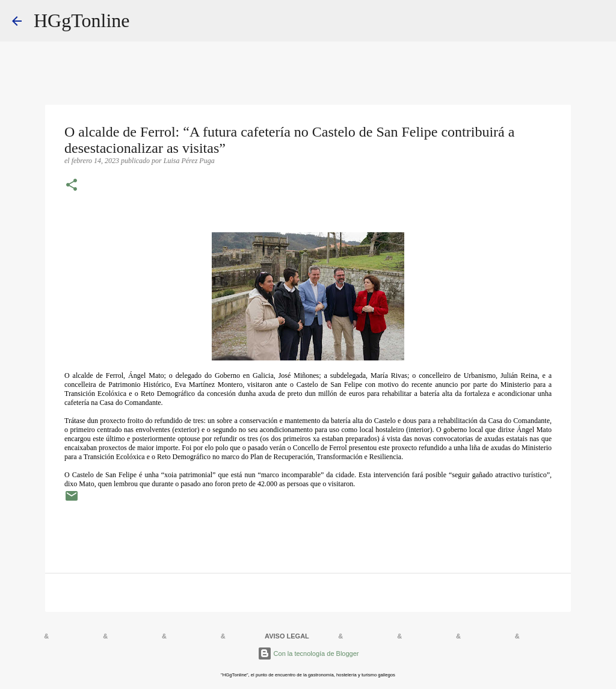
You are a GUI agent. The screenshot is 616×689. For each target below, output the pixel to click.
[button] (72, 186)
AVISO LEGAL (287, 636)
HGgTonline (82, 20)
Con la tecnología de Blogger (308, 653)
